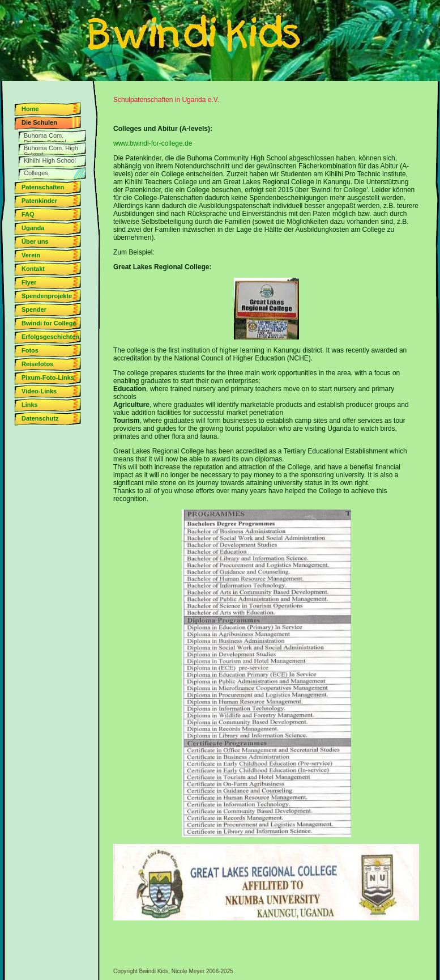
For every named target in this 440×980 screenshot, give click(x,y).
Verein (31, 255)
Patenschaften (43, 187)
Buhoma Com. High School (51, 150)
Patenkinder (39, 201)
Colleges (36, 173)
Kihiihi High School (50, 160)
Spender (34, 309)
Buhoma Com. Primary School (45, 137)
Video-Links (39, 391)
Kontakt (33, 269)
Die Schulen (39, 122)
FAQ (28, 214)
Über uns (35, 241)
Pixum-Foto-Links (48, 377)
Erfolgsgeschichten (50, 337)
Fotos (30, 350)
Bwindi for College (49, 323)
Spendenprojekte (47, 296)
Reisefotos (37, 364)
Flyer (29, 282)
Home (30, 109)
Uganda (33, 228)
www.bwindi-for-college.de (153, 143)
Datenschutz (40, 418)
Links (30, 405)
